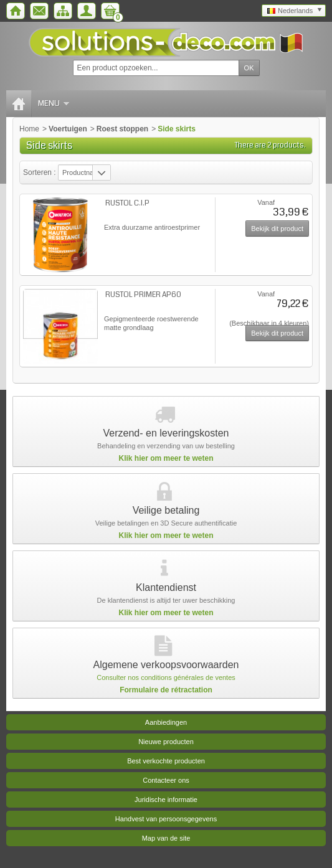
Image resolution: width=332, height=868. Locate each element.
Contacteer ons (166, 780)
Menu (54, 103)
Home (29, 129)
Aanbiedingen (166, 722)
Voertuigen (68, 129)
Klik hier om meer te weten (166, 458)
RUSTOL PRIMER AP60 (143, 295)
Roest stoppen (122, 129)
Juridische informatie (166, 800)
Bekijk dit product (277, 229)
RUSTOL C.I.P (127, 203)
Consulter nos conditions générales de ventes (166, 677)
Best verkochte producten (166, 761)
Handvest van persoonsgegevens (166, 819)
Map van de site (166, 838)
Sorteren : (40, 172)
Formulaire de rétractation (166, 690)
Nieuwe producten (166, 742)
